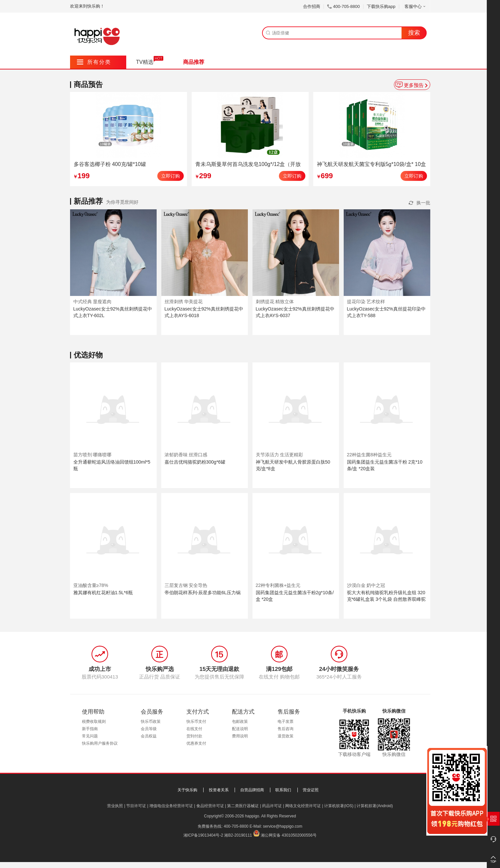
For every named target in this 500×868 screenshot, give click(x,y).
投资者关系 (219, 790)
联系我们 (283, 790)
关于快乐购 (187, 790)
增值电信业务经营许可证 (171, 806)
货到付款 (194, 736)
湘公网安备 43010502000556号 (289, 835)
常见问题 (90, 736)
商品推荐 (194, 62)
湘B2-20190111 (238, 835)
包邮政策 (240, 722)
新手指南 (90, 729)
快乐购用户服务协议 (100, 743)
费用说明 (240, 736)
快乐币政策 (151, 722)
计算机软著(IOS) (339, 806)
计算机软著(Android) (375, 806)
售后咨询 (286, 729)
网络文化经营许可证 (303, 806)
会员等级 (149, 729)
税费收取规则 (94, 722)
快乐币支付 (196, 722)
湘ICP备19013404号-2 (203, 835)
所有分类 (94, 62)
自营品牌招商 (252, 790)
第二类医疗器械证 (243, 806)
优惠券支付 (196, 743)
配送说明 (240, 729)
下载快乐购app (381, 6)
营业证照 (311, 790)
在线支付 (194, 729)
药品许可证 (272, 806)
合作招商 (312, 6)
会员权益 (149, 736)
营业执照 (115, 806)
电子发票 (286, 722)
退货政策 (286, 736)
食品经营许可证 (210, 806)
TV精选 (145, 62)
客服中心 (416, 6)
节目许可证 (136, 806)
